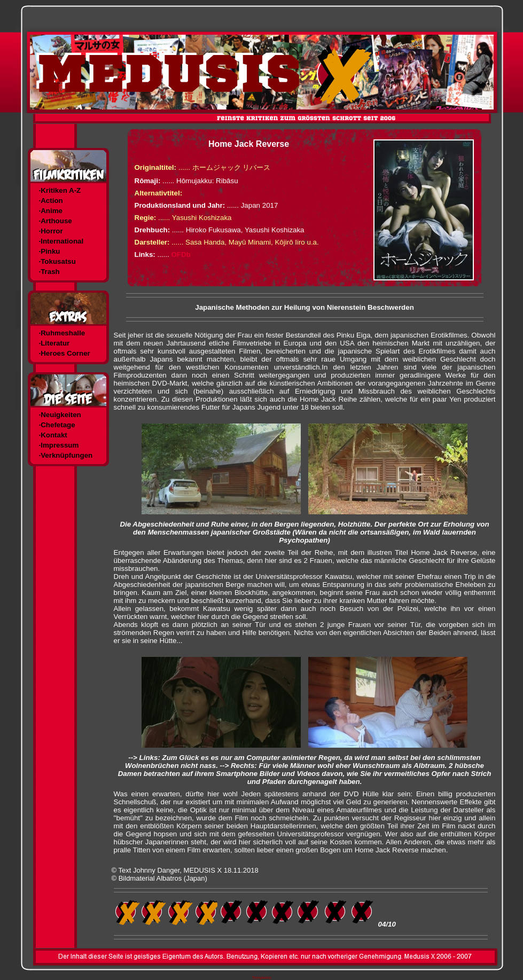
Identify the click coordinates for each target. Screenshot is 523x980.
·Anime (51, 211)
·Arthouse (56, 221)
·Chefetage (57, 425)
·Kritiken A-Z (60, 190)
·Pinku (50, 251)
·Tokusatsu (57, 261)
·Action (51, 201)
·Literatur (54, 343)
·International (61, 241)
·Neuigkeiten (60, 415)
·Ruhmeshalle (62, 333)
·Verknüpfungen (66, 455)
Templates (261, 978)
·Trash (49, 272)
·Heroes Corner (65, 353)
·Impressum (59, 445)
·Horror (51, 231)
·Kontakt (53, 435)
